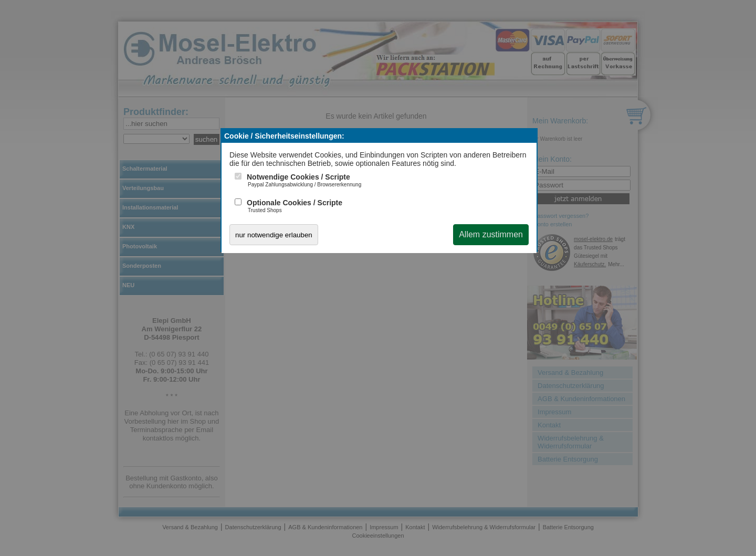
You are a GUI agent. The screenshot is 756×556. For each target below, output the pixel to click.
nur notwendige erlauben (274, 235)
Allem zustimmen (491, 234)
